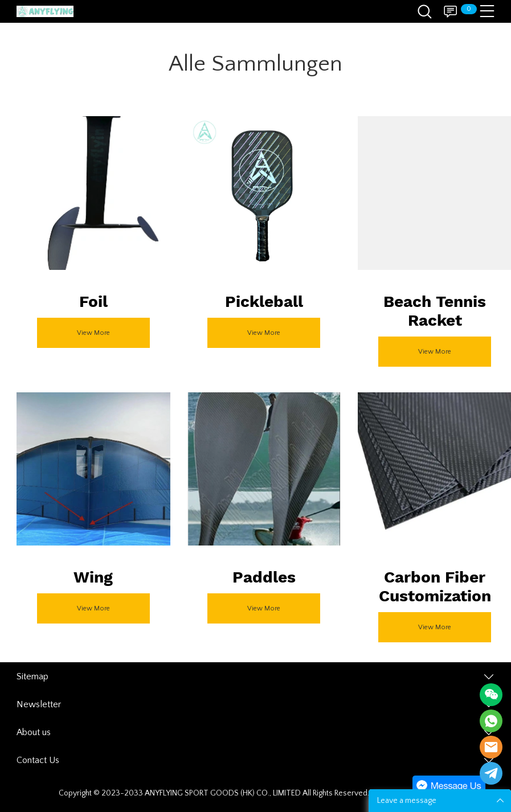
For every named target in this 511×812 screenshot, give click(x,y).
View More (93, 333)
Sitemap (32, 676)
